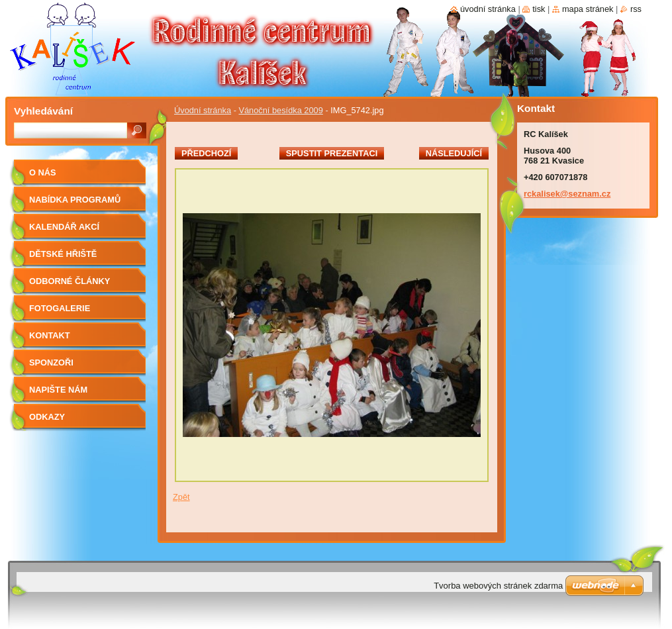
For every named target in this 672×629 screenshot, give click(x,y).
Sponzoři (51, 363)
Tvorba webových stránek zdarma (498, 586)
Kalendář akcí (64, 227)
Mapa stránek (588, 9)
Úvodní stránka (203, 110)
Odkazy (47, 417)
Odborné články (70, 281)
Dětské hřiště (63, 254)
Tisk (539, 9)
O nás (43, 172)
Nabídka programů (75, 200)
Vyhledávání (43, 111)
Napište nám (58, 390)
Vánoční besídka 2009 (280, 110)
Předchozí (206, 153)
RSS (636, 9)
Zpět (181, 497)
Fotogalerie (60, 308)
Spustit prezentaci (332, 153)
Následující (454, 153)
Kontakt (50, 335)
